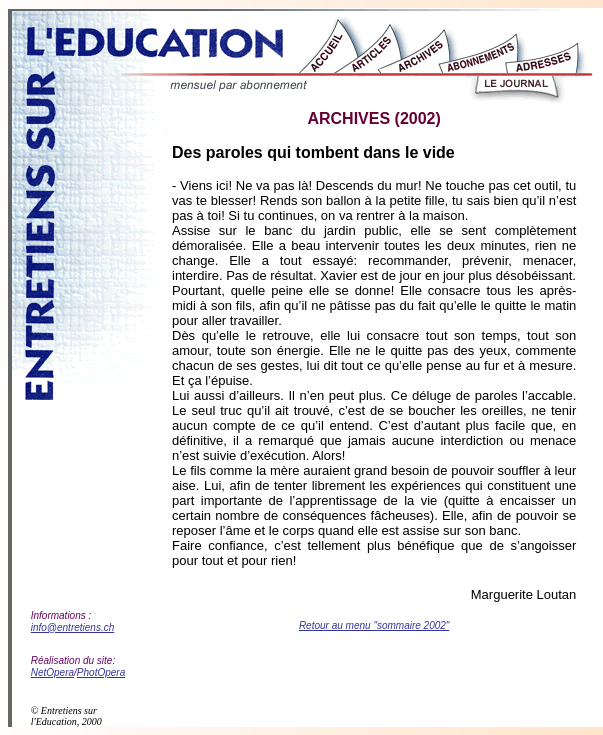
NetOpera (52, 672)
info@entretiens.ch (73, 627)
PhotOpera (101, 672)
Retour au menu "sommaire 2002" (374, 625)
